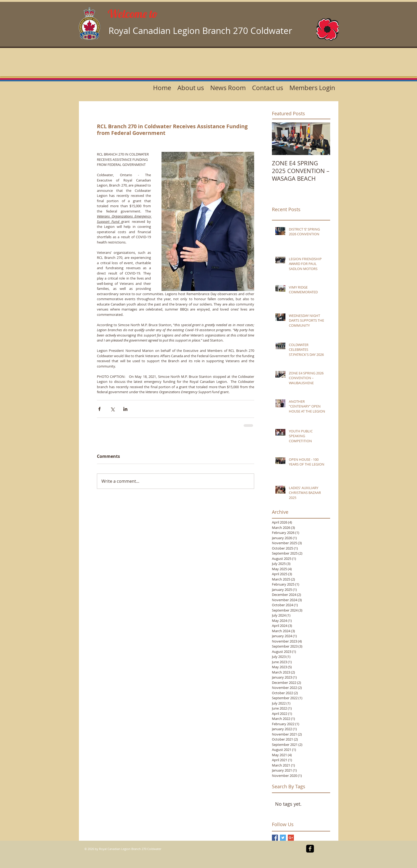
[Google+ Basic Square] (291, 838)
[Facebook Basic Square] (275, 838)
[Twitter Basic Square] (283, 838)
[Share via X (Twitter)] (112, 409)
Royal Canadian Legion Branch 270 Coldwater (200, 31)
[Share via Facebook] (99, 409)
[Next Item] (322, 139)
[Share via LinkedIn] (125, 409)
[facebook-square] (310, 849)
